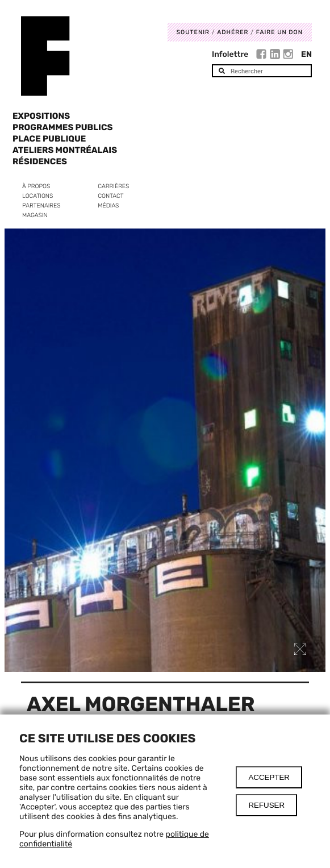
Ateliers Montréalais (65, 150)
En (306, 54)
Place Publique (49, 139)
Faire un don (279, 32)
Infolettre (230, 54)
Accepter (269, 777)
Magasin (35, 215)
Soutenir (193, 32)
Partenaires (41, 205)
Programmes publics (62, 127)
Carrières (113, 186)
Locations (37, 196)
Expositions (41, 116)
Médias (108, 205)
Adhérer (233, 32)
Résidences (40, 161)
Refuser (266, 805)
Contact (110, 196)
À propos (36, 186)
